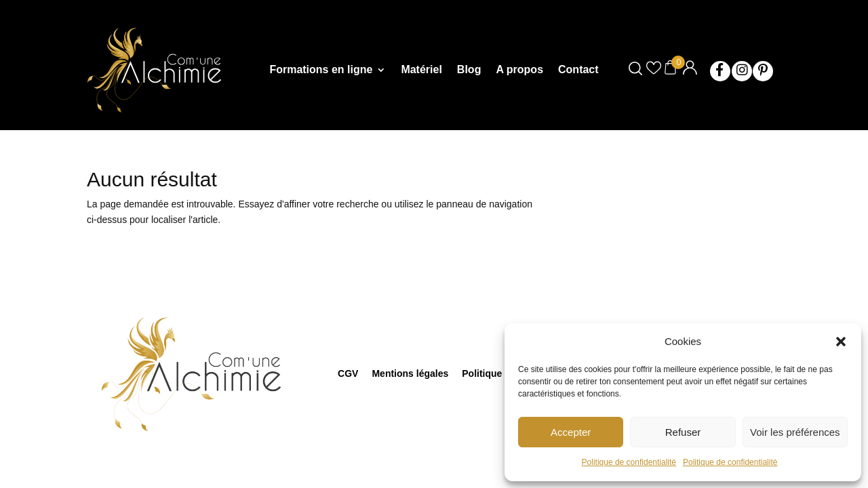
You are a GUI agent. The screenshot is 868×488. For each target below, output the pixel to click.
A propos (519, 70)
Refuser (683, 432)
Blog (469, 70)
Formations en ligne (321, 70)
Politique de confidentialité (629, 462)
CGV (348, 373)
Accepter (571, 432)
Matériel (421, 70)
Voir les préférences (795, 432)
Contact (578, 70)
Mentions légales (410, 373)
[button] (841, 342)
